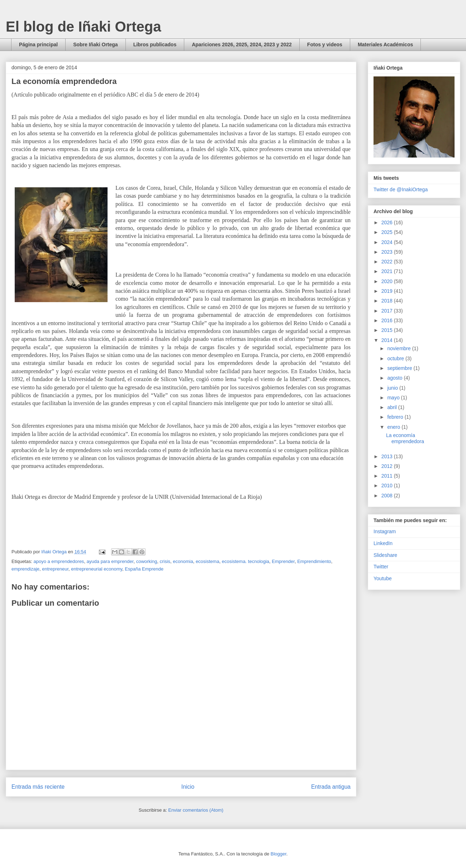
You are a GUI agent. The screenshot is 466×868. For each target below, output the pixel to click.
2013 (388, 456)
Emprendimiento (314, 561)
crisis (165, 561)
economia (183, 561)
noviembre (400, 348)
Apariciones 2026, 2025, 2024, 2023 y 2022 (242, 44)
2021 (388, 271)
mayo (394, 398)
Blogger (279, 854)
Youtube (383, 578)
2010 (388, 485)
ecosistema (208, 561)
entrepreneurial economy (97, 569)
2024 (388, 242)
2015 (388, 330)
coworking (147, 561)
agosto (395, 378)
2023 (388, 252)
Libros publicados (155, 44)
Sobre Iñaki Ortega (95, 44)
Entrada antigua (331, 787)
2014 (388, 340)
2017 (388, 311)
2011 (388, 476)
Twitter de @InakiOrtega (401, 189)
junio (393, 388)
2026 (388, 222)
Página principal (38, 44)
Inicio (188, 787)
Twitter (381, 567)
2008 (388, 496)
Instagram (385, 531)
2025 (388, 232)
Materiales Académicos (385, 44)
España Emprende (144, 569)
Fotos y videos (325, 44)
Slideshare (385, 555)
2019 (388, 291)
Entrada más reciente (38, 787)
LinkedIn (383, 543)
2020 (388, 281)
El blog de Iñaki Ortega (83, 27)
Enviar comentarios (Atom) (196, 810)
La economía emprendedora (405, 438)
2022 (388, 262)
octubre (396, 358)
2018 (388, 301)
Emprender (283, 561)
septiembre (400, 368)
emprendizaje (25, 569)
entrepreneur (55, 569)
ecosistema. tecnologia (246, 561)
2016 (388, 320)
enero (394, 427)
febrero (396, 417)
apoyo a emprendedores (59, 561)
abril (393, 407)
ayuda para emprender (110, 561)
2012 (388, 466)
